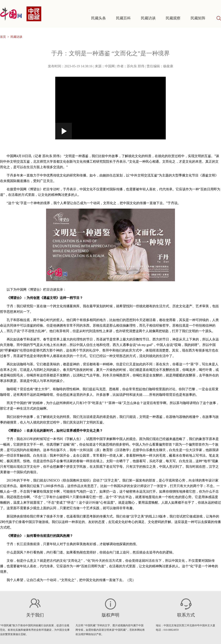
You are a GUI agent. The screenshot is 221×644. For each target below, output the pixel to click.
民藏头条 (99, 18)
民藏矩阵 (198, 18)
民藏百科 (123, 18)
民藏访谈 (148, 18)
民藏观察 (173, 18)
